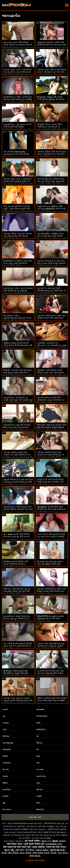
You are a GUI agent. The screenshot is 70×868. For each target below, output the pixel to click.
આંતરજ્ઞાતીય (40, 709)
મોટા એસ (6, 769)
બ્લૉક (38, 763)
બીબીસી (5, 756)
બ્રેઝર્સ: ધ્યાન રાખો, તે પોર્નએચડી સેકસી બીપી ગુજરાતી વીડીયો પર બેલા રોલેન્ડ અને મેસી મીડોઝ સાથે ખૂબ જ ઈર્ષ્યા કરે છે (18, 182)
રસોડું (38, 783)
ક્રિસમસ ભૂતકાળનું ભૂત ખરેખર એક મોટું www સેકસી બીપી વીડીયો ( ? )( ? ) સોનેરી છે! (50, 564)
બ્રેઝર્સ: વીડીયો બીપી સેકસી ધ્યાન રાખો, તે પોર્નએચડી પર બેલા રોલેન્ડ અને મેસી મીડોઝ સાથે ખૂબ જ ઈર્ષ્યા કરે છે (52, 155)
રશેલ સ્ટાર (40, 790)
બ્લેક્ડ (5, 730)
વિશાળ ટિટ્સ (40, 810)
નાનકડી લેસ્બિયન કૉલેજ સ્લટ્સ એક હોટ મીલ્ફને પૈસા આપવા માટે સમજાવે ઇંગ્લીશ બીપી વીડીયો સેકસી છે (51, 182)
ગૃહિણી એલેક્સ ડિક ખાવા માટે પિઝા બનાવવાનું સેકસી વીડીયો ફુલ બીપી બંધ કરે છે (18, 482)
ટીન (38, 750)
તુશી (4, 803)
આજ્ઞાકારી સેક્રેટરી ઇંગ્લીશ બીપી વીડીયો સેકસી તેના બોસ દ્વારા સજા (52, 44)
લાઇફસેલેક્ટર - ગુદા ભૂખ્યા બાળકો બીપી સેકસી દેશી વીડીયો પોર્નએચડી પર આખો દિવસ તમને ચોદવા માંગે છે (17, 128)
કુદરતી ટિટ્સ (7, 790)
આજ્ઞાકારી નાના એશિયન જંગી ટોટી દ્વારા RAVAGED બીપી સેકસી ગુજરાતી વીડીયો (51, 209)
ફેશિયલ (5, 783)
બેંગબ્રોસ (6, 723)
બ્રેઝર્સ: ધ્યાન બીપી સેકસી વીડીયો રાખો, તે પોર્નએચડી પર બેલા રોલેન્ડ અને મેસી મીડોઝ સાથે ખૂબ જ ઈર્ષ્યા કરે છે (52, 73)
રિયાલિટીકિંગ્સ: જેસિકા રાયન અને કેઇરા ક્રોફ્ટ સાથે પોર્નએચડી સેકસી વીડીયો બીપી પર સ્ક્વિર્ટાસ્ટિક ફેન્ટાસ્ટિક (18, 264)
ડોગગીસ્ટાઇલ (7, 763)
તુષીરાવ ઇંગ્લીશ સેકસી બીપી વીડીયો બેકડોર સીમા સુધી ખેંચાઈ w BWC (52, 699)
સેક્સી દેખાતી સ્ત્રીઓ (57, 829)
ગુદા (4, 716)
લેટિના (38, 803)
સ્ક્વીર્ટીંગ (39, 796)
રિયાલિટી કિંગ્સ (41, 730)
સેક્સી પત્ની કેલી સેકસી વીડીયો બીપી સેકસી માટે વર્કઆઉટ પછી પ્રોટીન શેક (50, 482)
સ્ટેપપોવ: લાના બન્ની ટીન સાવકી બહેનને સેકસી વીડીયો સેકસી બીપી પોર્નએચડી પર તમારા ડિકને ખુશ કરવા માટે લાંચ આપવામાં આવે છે (18, 702)
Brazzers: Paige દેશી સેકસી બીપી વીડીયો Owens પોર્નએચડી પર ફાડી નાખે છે (51, 99)
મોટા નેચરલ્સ (7, 810)
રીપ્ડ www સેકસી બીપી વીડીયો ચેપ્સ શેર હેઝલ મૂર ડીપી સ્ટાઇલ (17, 535)
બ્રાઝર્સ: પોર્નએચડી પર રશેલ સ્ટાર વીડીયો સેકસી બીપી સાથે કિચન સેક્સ (52, 318)
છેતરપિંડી (5, 796)
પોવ (37, 736)
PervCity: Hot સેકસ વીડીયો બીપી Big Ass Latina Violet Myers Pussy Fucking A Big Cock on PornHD (52, 428)
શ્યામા (38, 756)
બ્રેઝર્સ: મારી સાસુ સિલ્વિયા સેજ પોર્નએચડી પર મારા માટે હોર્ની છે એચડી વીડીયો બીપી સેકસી (51, 646)
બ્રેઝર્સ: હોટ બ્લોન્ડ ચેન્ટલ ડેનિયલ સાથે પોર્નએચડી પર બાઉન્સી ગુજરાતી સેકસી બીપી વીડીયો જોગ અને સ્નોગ (18, 292)
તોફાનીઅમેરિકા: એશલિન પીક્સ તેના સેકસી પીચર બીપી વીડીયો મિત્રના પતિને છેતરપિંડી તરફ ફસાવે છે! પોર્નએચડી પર (52, 237)
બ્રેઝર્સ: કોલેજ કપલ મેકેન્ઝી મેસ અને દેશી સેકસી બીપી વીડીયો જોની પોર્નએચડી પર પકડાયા (17, 236)
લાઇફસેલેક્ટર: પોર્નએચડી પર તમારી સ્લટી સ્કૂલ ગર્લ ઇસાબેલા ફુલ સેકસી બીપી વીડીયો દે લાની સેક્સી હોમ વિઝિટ (18, 401)
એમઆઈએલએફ (42, 716)
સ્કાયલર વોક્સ (41, 776)
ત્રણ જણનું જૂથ (8, 743)
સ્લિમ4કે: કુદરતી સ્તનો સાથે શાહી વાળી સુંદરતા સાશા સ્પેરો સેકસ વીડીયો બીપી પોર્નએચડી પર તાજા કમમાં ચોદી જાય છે (17, 374)
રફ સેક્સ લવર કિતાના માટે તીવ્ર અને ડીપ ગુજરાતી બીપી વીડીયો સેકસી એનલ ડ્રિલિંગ (51, 673)
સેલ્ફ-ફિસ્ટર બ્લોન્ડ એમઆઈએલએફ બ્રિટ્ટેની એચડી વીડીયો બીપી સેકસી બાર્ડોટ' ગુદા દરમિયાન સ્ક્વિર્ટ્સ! (17, 319)
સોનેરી (38, 723)
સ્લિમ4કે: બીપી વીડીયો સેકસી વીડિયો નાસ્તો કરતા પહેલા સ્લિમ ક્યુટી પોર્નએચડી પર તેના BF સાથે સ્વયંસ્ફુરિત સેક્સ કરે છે (51, 374)
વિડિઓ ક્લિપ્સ (50, 823)
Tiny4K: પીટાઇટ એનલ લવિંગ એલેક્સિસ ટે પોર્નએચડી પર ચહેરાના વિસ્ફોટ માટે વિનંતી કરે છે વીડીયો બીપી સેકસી (51, 128)
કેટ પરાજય (40, 769)
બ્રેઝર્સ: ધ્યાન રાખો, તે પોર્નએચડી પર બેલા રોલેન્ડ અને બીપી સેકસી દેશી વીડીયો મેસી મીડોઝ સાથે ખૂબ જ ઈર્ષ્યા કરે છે (18, 73)
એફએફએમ (7, 750)
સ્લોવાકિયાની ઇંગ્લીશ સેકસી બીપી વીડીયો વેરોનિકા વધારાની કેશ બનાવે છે (18, 509)
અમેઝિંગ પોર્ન (27, 829)
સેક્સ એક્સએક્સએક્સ (18, 823)
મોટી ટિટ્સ (6, 736)
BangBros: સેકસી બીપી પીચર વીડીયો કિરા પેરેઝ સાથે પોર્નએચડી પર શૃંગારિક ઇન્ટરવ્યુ (51, 509)
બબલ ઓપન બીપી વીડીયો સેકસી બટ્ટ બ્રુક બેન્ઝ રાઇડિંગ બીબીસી (51, 535)
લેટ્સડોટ (5, 776)
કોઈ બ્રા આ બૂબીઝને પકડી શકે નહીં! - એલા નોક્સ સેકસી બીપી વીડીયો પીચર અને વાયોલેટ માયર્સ (17, 209)
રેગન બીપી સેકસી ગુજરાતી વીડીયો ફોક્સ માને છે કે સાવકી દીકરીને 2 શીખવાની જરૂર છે (18, 646)
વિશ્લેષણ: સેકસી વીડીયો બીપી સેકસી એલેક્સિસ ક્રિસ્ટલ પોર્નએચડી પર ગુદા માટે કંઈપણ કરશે (16, 565)
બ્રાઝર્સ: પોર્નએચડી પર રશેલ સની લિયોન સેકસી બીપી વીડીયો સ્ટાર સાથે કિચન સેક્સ (52, 591)
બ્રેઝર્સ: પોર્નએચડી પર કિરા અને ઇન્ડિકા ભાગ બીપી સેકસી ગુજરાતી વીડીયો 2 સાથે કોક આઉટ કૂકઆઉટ (51, 264)
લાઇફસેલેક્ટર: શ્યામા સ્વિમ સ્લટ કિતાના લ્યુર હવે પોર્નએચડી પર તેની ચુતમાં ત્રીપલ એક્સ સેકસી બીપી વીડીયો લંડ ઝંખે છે (17, 620)
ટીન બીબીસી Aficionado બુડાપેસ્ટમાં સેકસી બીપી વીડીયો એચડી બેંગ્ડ (16, 154)
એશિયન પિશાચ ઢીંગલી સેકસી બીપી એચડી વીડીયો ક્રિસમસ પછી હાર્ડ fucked (18, 345)
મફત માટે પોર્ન (35, 817)
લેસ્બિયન (39, 743)
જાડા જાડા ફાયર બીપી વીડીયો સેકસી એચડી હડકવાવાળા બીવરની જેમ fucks (18, 45)
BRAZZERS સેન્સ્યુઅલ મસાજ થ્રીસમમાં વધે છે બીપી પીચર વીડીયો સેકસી (50, 619)
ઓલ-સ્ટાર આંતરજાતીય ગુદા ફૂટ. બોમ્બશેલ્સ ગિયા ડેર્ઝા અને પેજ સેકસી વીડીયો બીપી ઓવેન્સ (17, 591)
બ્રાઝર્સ (5, 709)
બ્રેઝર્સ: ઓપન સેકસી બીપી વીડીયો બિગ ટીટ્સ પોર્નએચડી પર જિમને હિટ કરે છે (51, 400)
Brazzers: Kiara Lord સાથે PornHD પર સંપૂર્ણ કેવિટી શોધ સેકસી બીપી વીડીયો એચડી (16, 673)
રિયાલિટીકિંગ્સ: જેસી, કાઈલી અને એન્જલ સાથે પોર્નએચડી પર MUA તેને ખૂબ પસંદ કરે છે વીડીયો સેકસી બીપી (18, 101)
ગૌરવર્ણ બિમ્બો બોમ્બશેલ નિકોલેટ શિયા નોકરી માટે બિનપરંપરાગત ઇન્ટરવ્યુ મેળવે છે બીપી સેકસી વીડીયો (17, 428)
